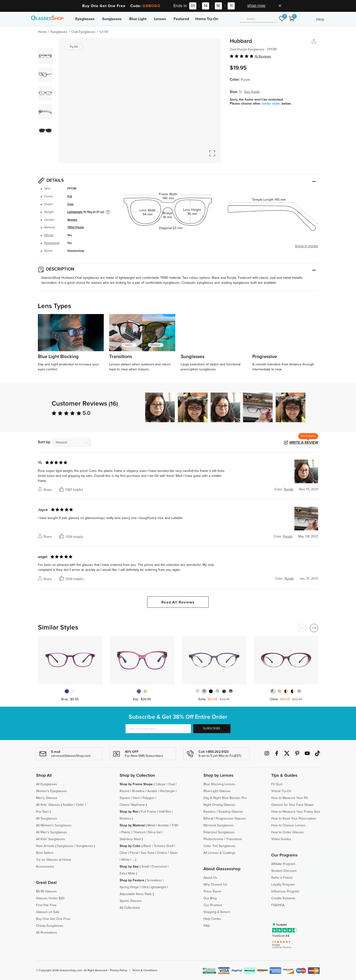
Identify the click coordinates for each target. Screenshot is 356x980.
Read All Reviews (178, 602)
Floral (134, 853)
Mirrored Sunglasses (219, 825)
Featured (181, 19)
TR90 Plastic (76, 228)
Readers (210, 812)
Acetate (163, 825)
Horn (136, 798)
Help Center (212, 919)
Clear (123, 853)
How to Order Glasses (288, 832)
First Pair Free (46, 905)
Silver (174, 853)
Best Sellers (45, 853)
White (125, 860)
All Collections (130, 908)
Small (145, 867)
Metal (151, 825)
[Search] (259, 19)
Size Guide (252, 92)
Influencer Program (285, 891)
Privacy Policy (119, 971)
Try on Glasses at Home (54, 860)
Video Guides (281, 839)
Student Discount (284, 871)
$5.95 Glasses (46, 891)
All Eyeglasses (47, 784)
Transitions (234, 839)
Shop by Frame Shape (136, 784)
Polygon (149, 798)
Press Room (212, 891)
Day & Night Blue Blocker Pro (225, 798)
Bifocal (49, 235)
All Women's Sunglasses (54, 825)
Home (42, 32)
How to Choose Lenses (288, 825)
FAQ (207, 926)
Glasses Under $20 (50, 898)
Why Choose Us (215, 885)
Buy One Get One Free (53, 919)
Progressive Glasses (231, 819)
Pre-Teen (43, 812)
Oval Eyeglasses (83, 32)
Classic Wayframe (132, 805)
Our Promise (213, 905)
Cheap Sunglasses (50, 926)
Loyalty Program (283, 885)
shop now (256, 6)
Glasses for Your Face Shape (292, 805)
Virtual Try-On (281, 791)
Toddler (68, 805)
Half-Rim (165, 812)
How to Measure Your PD (290, 798)
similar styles (272, 104)
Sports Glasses (131, 901)
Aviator (152, 791)
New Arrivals (45, 846)
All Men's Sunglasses (52, 832)
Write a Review (304, 443)
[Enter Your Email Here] (158, 729)
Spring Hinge (129, 887)
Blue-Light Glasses (217, 791)
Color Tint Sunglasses (219, 846)
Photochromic (214, 839)
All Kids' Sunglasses (51, 839)
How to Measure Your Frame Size (296, 812)
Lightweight (75, 212)
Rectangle (167, 791)
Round (124, 791)
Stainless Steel (130, 839)
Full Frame (149, 812)
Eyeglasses (85, 19)
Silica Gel (155, 832)
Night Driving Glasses (219, 805)
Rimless (125, 819)
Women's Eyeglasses (51, 791)
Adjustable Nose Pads (136, 894)
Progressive (52, 243)
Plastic (126, 832)
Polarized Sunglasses (219, 832)
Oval (70, 204)
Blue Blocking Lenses (219, 784)
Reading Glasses (231, 812)
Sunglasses (112, 19)
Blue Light (138, 19)
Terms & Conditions (145, 971)
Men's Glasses (47, 798)
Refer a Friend (282, 878)
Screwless (154, 880)
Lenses (160, 19)
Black (147, 846)
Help (320, 19)
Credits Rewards (283, 898)
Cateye (160, 784)
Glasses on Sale (48, 912)
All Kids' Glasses (48, 805)
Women (72, 220)
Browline (138, 791)
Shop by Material (132, 825)
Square (125, 798)
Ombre (162, 853)
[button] (315, 408)
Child (80, 805)
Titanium (139, 832)
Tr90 (175, 825)
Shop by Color (130, 846)
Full (70, 197)
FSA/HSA (278, 905)
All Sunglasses (47, 819)
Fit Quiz (277, 784)
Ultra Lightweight (154, 887)
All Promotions (47, 933)
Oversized (159, 867)
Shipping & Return (217, 912)
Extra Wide (127, 874)
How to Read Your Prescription (294, 819)
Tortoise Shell (164, 846)
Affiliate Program (283, 864)
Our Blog (210, 898)
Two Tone (147, 853)
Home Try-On (207, 19)
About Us (210, 878)
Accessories (45, 867)
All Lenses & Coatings (219, 853)
